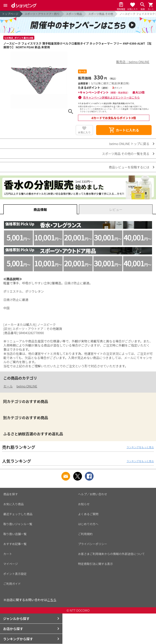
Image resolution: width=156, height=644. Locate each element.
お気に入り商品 (14, 504)
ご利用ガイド (12, 584)
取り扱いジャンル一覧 (18, 524)
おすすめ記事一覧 (15, 544)
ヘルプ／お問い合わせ (93, 494)
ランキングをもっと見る (140, 447)
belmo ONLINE (27, 386)
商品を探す (11, 494)
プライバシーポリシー (93, 544)
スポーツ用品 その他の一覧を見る (126, 154)
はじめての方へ (88, 524)
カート (8, 554)
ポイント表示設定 (15, 574)
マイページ (11, 564)
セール (8, 386)
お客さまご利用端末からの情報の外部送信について (111, 554)
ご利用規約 (85, 534)
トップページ (10, 14)
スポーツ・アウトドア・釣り (42, 14)
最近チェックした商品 (18, 514)
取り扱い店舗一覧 (15, 534)
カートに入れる (124, 130)
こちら (52, 600)
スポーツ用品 (74, 14)
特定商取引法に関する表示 (95, 564)
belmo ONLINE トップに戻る (129, 144)
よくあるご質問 (88, 514)
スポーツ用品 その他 (101, 14)
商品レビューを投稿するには (129, 167)
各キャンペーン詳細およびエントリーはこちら (111, 97)
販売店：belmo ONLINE (133, 62)
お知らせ (84, 504)
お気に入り (84, 132)
